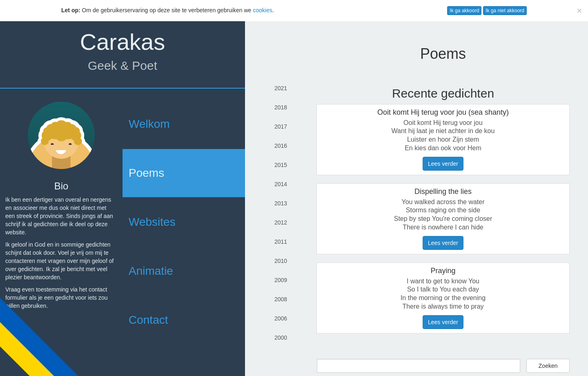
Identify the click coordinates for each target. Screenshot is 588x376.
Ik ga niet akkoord (505, 11)
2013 (281, 203)
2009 (281, 280)
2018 (281, 107)
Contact (148, 320)
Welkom (149, 124)
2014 (281, 184)
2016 (281, 146)
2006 (281, 318)
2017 (281, 127)
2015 (281, 165)
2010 (281, 261)
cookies (262, 10)
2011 (281, 242)
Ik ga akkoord (464, 11)
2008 (281, 299)
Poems (146, 173)
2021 (281, 88)
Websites (152, 222)
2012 (281, 222)
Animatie (151, 271)
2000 (281, 338)
